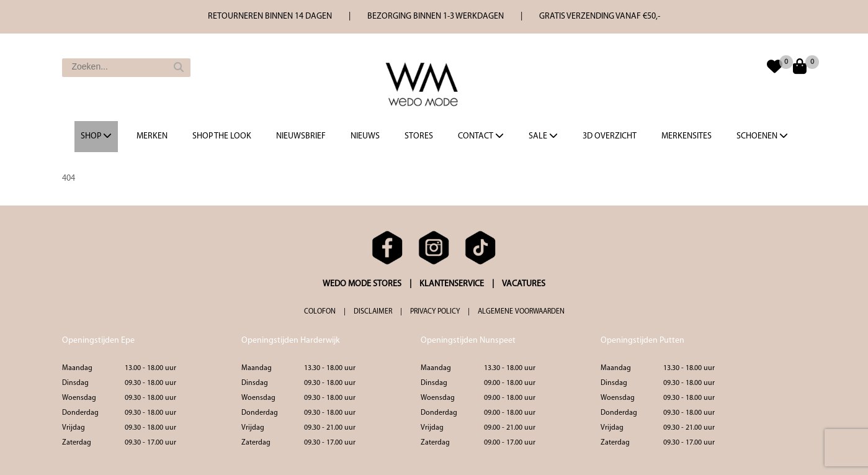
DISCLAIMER (373, 312)
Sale (543, 136)
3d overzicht (610, 136)
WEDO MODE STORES (362, 284)
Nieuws (365, 136)
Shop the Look (222, 136)
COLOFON (320, 312)
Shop (96, 136)
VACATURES (524, 284)
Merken (152, 136)
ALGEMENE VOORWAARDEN (521, 312)
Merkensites (687, 136)
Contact (481, 136)
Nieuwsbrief (301, 136)
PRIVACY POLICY (435, 312)
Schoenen (762, 136)
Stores (419, 136)
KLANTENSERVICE (452, 284)
